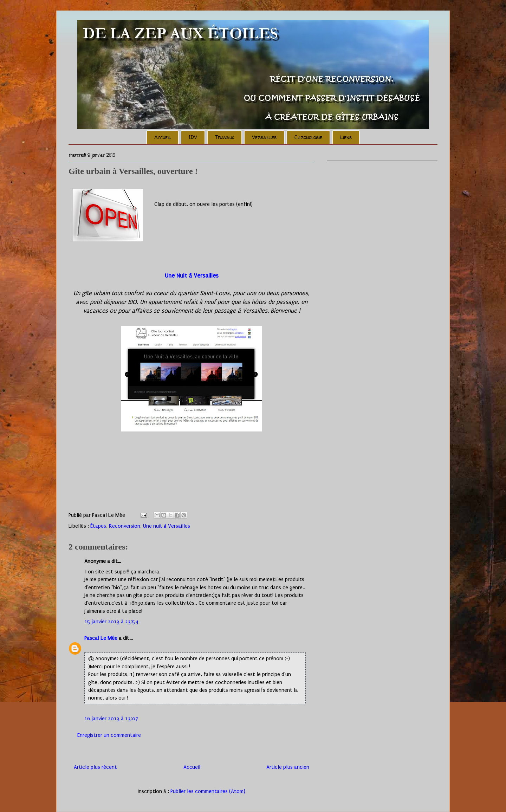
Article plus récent (95, 767)
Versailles (264, 137)
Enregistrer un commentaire (109, 735)
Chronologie (308, 137)
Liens (346, 137)
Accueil (163, 137)
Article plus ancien (288, 767)
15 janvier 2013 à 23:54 (111, 622)
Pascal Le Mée (101, 638)
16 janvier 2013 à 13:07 (111, 719)
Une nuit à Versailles (167, 526)
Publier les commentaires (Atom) (208, 791)
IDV (193, 137)
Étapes (98, 526)
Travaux (225, 137)
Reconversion (125, 526)
